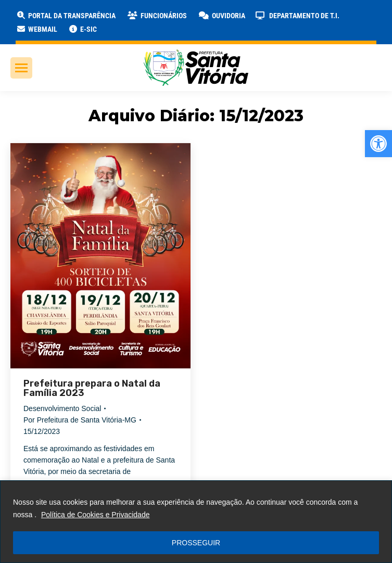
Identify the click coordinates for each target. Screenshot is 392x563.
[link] (378, 144)
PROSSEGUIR (196, 543)
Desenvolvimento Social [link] (62, 408)
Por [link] (80, 420)
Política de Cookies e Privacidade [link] (96, 515)
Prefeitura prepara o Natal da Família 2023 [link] (92, 388)
